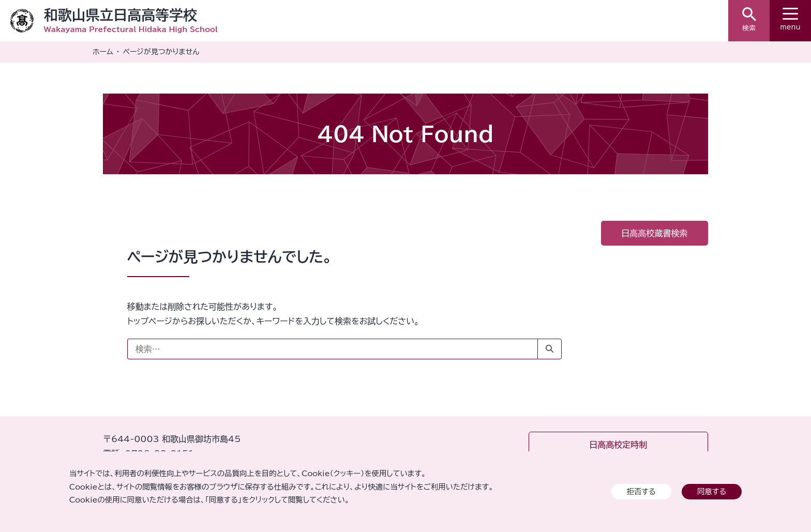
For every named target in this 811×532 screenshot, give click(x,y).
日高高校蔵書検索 (654, 233)
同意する (712, 491)
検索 (749, 19)
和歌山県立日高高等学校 (121, 15)
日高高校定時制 (618, 445)
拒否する (641, 491)
